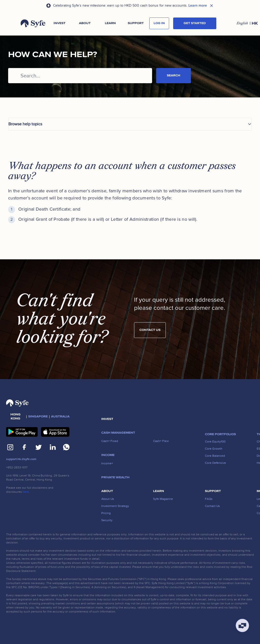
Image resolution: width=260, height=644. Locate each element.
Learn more (198, 6)
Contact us (150, 332)
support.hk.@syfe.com (21, 459)
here (26, 492)
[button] (59, 23)
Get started (195, 23)
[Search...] (80, 76)
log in (159, 23)
